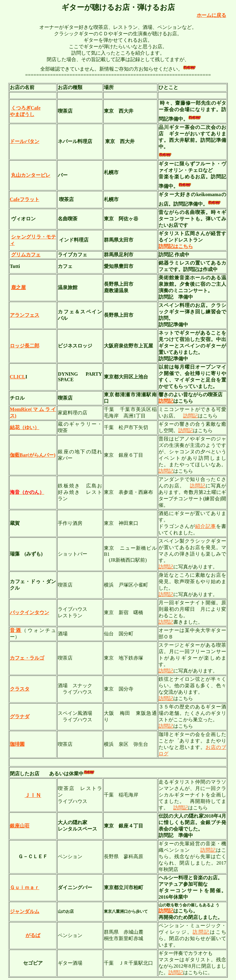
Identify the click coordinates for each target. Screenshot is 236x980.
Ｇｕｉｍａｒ (25, 887)
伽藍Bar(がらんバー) (33, 455)
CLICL (18, 377)
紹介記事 (206, 526)
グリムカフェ (26, 255)
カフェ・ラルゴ (27, 658)
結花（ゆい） (25, 427)
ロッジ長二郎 (25, 346)
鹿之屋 (18, 287)
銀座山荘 (20, 826)
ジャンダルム (25, 911)
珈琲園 (17, 744)
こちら (205, 430)
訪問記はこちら (176, 246)
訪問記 (166, 401)
